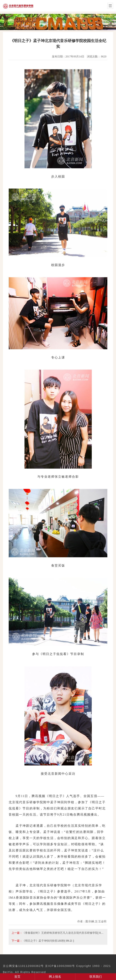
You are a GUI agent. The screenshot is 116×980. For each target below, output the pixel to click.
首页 (17, 977)
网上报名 (55, 977)
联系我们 (96, 977)
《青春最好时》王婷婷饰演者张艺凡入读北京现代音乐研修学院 (60, 933)
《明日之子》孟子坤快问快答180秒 (43, 941)
